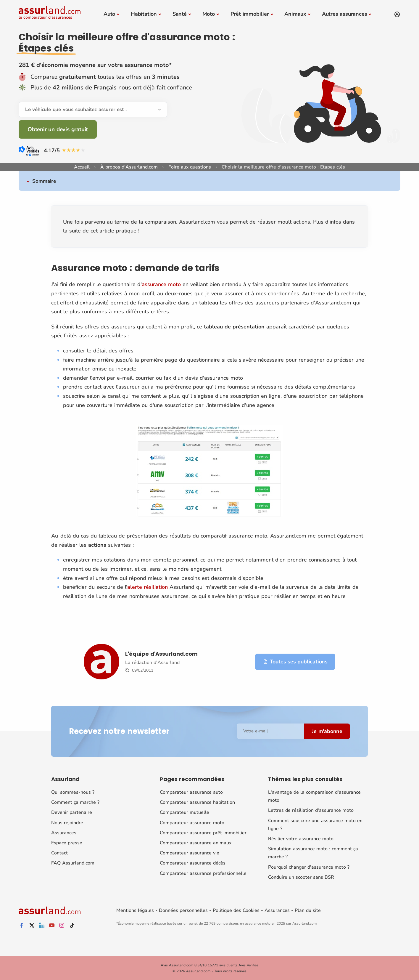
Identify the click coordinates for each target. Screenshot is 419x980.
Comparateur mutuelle (184, 812)
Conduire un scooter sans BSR (301, 877)
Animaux (295, 14)
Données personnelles (183, 910)
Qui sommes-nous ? (73, 792)
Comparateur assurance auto (191, 792)
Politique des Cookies (236, 910)
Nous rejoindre (67, 823)
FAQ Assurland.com (73, 863)
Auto (109, 14)
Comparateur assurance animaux (196, 843)
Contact (59, 853)
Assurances (64, 833)
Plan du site (308, 910)
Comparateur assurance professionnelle (203, 873)
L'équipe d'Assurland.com (161, 654)
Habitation (144, 14)
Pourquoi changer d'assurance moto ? (309, 867)
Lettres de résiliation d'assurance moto (311, 810)
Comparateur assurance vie (190, 853)
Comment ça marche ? (75, 802)
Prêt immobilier (250, 14)
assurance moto (161, 284)
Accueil (82, 167)
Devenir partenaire (72, 812)
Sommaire (44, 181)
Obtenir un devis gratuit (58, 129)
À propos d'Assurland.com (129, 167)
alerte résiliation (148, 587)
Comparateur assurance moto (192, 823)
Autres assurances (345, 14)
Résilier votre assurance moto (301, 839)
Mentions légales (135, 910)
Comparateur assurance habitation (197, 802)
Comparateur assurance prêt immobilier (203, 833)
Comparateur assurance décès (193, 863)
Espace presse (67, 843)
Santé (180, 14)
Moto (209, 14)
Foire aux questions (190, 167)
